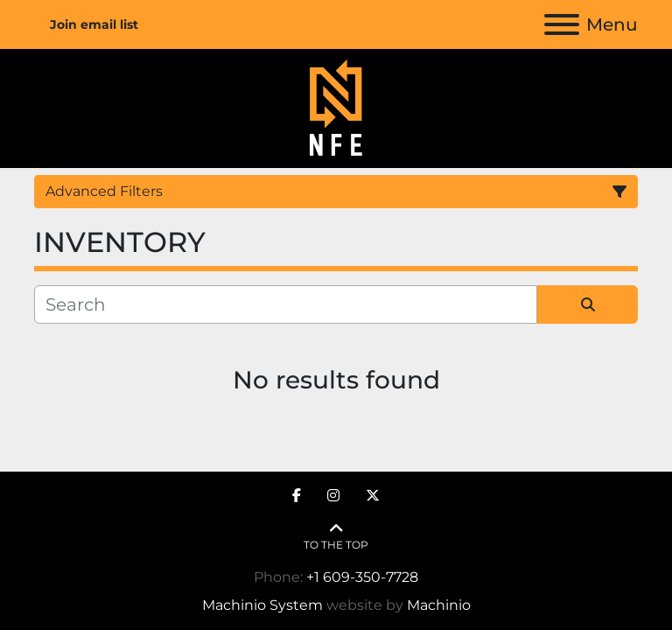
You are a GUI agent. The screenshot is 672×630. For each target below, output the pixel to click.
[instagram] (333, 496)
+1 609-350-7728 (362, 577)
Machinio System (262, 605)
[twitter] (373, 496)
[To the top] (336, 537)
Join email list (94, 24)
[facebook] (297, 496)
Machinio (439, 605)
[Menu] (562, 24)
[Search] (286, 304)
